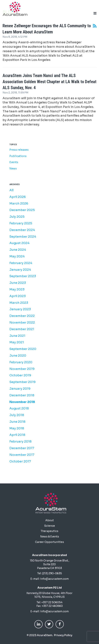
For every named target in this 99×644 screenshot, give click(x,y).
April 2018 (17, 435)
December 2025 (22, 210)
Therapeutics (49, 531)
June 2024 (18, 250)
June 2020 (18, 356)
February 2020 (21, 362)
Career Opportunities (49, 542)
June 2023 (18, 283)
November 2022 (22, 323)
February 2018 (21, 441)
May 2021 (17, 342)
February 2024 (21, 263)
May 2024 (17, 256)
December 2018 (22, 395)
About (49, 520)
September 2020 (23, 349)
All (11, 190)
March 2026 (19, 204)
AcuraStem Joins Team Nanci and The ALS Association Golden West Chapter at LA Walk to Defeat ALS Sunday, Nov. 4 (49, 82)
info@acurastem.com (54, 579)
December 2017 (22, 448)
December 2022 (22, 316)
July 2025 (17, 217)
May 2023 (17, 289)
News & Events (50, 537)
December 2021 (22, 329)
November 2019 (22, 369)
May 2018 (17, 428)
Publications (18, 156)
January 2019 (20, 389)
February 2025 (21, 223)
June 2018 (17, 422)
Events (14, 162)
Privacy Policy (63, 635)
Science (50, 526)
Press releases (19, 150)
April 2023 (18, 296)
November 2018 (22, 402)
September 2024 (23, 237)
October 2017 (20, 461)
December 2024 (22, 230)
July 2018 (17, 415)
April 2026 (18, 197)
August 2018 (19, 408)
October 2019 (20, 375)
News (13, 169)
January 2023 (20, 309)
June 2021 (17, 336)
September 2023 (23, 276)
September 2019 (22, 382)
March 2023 (19, 303)
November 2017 (22, 455)
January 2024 (20, 270)
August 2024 (19, 243)
